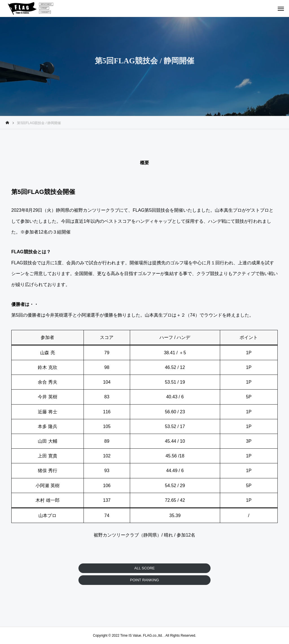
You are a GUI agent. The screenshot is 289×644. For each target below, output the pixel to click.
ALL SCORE (145, 568)
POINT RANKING (144, 580)
